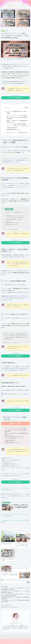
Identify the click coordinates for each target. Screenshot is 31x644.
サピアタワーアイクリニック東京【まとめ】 (17, 133)
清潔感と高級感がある (12, 128)
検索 (2, 580)
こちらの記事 (26, 496)
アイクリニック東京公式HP (15, 98)
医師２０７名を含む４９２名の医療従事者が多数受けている (17, 121)
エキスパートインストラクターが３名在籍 (17, 115)
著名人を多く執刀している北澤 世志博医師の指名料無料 (17, 118)
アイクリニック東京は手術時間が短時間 (16, 124)
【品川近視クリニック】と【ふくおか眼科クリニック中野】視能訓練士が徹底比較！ (15, 589)
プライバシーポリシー (13, 641)
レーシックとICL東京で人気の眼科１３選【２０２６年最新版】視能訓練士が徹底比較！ (15, 595)
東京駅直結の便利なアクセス (14, 130)
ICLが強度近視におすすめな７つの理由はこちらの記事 (14, 520)
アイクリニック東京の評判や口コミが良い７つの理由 (17, 112)
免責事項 (21, 641)
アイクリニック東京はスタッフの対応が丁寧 (17, 126)
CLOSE (26, 108)
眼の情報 (3, 31)
